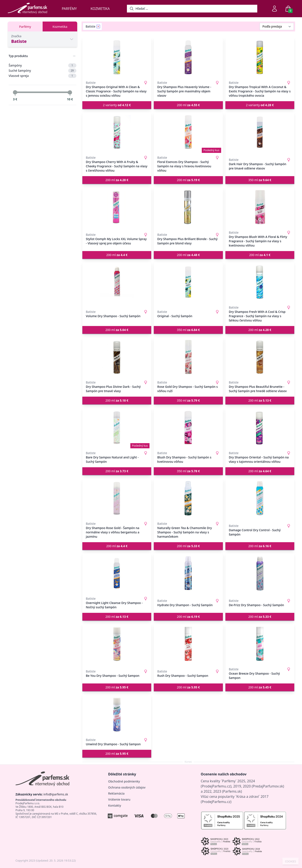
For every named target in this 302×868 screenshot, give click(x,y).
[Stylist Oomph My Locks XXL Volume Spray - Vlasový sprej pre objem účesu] (117, 207)
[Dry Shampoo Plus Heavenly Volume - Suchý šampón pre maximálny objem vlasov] (188, 57)
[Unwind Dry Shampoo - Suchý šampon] (117, 714)
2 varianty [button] (117, 105)
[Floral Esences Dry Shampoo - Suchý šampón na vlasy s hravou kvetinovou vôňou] (188, 132)
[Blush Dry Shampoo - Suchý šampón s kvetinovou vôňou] (188, 428)
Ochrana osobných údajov (127, 787)
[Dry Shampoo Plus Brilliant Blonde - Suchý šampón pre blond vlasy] (188, 207)
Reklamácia (116, 793)
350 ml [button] (260, 180)
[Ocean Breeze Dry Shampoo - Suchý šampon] (260, 644)
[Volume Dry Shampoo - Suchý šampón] (117, 282)
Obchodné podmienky (124, 781)
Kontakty (115, 805)
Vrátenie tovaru (119, 799)
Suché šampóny (42, 71)
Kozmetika (100, 9)
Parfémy (69, 9)
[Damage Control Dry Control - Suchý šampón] (260, 498)
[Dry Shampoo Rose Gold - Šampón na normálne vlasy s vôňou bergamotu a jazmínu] (117, 498)
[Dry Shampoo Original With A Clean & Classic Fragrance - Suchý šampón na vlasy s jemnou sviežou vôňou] (117, 57)
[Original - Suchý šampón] (188, 282)
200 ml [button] (188, 105)
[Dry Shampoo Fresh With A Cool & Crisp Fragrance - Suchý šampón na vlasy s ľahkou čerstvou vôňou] (260, 282)
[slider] (15, 92)
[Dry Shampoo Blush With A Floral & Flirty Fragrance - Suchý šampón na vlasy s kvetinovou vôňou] (260, 207)
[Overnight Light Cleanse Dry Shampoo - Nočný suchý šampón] (117, 573)
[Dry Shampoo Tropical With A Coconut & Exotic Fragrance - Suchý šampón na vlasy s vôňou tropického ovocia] (260, 57)
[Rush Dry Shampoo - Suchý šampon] (188, 644)
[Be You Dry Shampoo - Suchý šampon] (117, 644)
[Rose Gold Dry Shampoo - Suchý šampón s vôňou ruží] (188, 357)
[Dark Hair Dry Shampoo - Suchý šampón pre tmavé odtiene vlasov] (260, 132)
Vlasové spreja (42, 76)
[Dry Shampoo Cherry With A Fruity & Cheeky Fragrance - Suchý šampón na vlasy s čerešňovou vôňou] (117, 132)
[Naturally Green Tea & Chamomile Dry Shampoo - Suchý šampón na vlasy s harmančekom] (188, 498)
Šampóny (42, 65)
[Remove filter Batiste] (98, 26)
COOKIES (290, 862)
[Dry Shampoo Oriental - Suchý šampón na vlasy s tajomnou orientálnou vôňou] (260, 428)
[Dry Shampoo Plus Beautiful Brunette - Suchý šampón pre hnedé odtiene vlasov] (260, 357)
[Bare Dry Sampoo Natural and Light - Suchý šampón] (117, 428)
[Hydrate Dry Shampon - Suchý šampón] (188, 573)
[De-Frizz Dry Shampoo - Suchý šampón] (260, 573)
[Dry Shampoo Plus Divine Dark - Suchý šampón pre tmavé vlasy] (117, 357)
